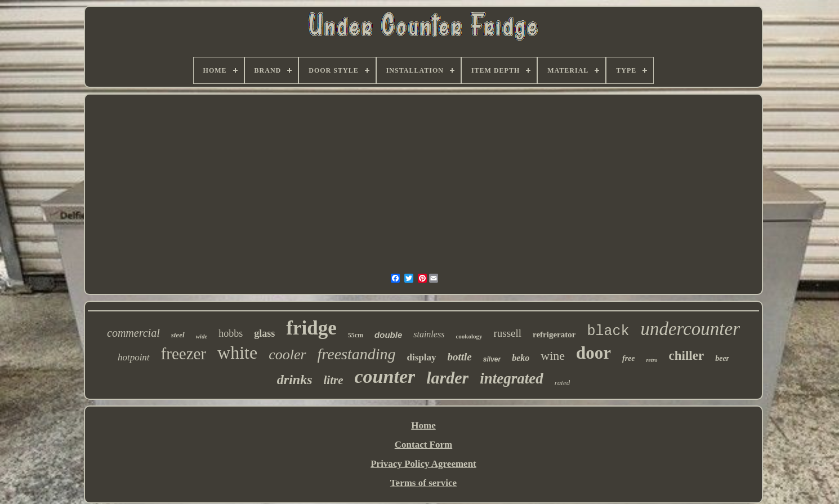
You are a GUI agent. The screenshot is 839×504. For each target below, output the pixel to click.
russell (507, 333)
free (629, 358)
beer (722, 358)
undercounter (690, 329)
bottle (460, 357)
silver (492, 359)
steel (178, 335)
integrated (512, 378)
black (608, 331)
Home (423, 425)
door (593, 353)
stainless (429, 334)
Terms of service (423, 483)
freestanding (357, 354)
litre (334, 380)
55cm (356, 335)
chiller (687, 356)
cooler (287, 354)
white (237, 353)
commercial (133, 333)
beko (521, 358)
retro (652, 360)
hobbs (231, 333)
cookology (469, 336)
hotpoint (134, 357)
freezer (184, 354)
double (388, 335)
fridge (311, 328)
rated (562, 383)
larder (447, 378)
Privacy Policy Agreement (423, 464)
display (422, 357)
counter (385, 376)
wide (202, 336)
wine (553, 356)
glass (264, 333)
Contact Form (423, 445)
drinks (295, 380)
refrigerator (554, 334)
